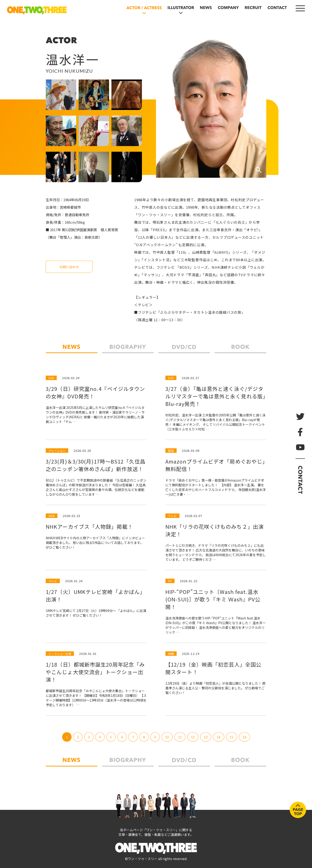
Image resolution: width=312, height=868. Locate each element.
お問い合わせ (69, 267)
